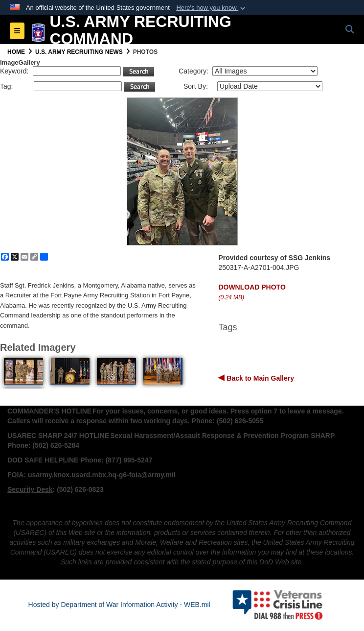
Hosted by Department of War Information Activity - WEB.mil (119, 605)
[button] (212, 8)
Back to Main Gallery (259, 378)
